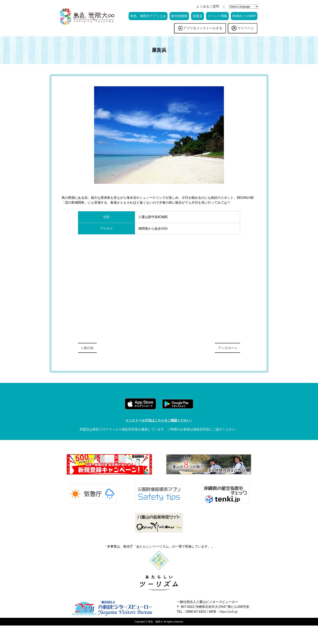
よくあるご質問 (208, 6)
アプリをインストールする (200, 28)
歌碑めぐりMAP (244, 16)
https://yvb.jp (229, 612)
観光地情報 (179, 16)
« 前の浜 (87, 348)
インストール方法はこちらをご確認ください (158, 420)
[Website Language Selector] (244, 7)
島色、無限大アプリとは (148, 16)
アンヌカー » (227, 348)
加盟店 (198, 16)
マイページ (243, 28)
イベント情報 (217, 16)
